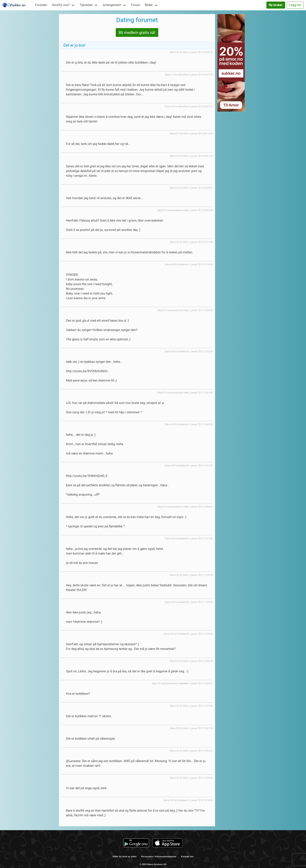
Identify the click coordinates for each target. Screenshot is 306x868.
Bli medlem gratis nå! (137, 33)
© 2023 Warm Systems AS (153, 864)
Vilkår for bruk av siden (125, 856)
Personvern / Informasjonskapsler (159, 856)
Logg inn (295, 5)
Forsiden (41, 5)
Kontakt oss (187, 856)
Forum (136, 5)
